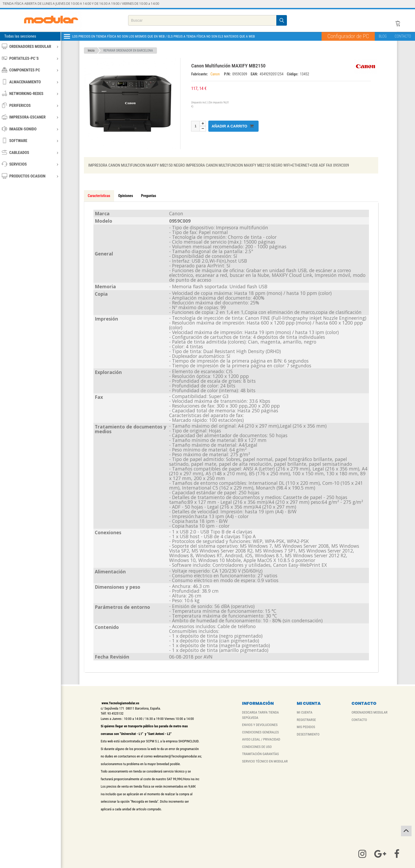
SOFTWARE (30, 141)
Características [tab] (99, 196)
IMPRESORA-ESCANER (30, 117)
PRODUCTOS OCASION (30, 176)
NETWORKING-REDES (30, 93)
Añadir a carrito (233, 126)
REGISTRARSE (306, 720)
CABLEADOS (30, 152)
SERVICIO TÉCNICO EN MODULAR (265, 761)
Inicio (91, 51)
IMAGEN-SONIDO (30, 129)
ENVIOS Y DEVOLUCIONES (260, 725)
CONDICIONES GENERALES (260, 732)
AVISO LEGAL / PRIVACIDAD (261, 739)
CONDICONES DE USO (257, 747)
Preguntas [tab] (149, 196)
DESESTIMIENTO (308, 734)
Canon (216, 74)
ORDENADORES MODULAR (30, 46)
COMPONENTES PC (30, 70)
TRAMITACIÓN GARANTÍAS (260, 754)
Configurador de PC (348, 36)
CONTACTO (403, 36)
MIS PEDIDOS (306, 727)
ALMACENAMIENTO (30, 82)
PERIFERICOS (30, 105)
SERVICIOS (30, 164)
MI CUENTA (305, 712)
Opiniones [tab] (125, 196)
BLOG (383, 36)
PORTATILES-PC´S (30, 58)
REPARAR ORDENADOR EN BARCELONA (128, 51)
